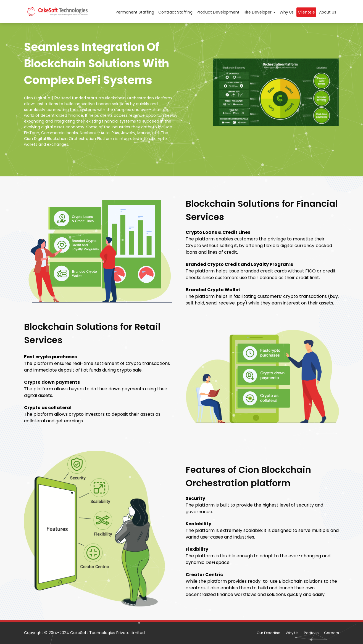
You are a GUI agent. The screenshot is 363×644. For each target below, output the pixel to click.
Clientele (306, 12)
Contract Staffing (175, 12)
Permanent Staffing (135, 12)
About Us (328, 12)
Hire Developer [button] (260, 12)
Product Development (218, 12)
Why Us (287, 12)
